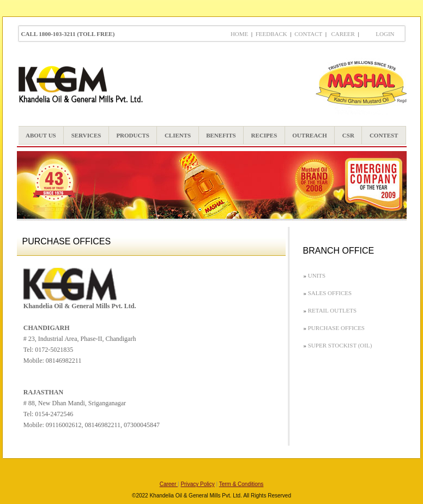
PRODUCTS (133, 135)
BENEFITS (221, 135)
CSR (348, 135)
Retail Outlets (332, 310)
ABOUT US (41, 135)
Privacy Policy (197, 484)
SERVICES (86, 135)
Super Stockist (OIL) (340, 345)
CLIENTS (178, 135)
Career (342, 34)
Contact (308, 34)
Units (317, 275)
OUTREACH (310, 135)
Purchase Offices (336, 328)
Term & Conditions (241, 484)
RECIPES (264, 135)
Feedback (271, 34)
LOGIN (385, 34)
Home (239, 34)
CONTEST (384, 135)
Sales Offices (330, 293)
